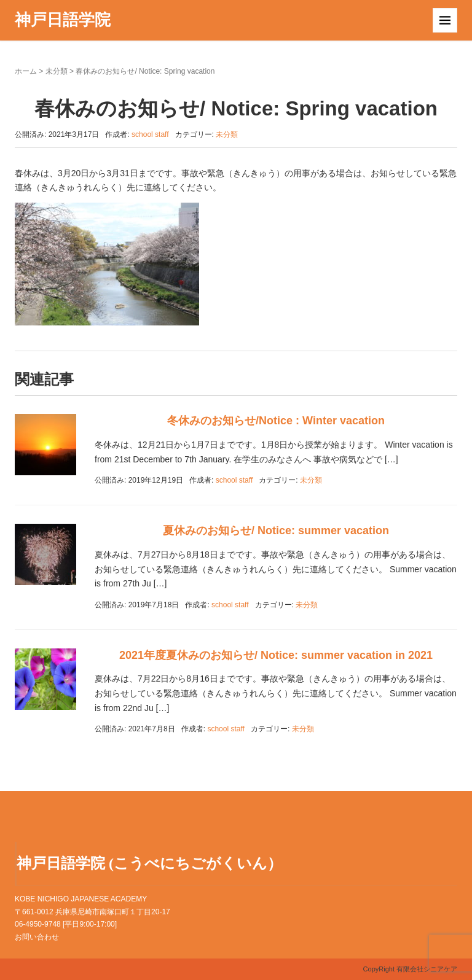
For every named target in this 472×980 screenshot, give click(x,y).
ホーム (26, 71)
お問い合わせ (37, 937)
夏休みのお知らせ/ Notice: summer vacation (276, 531)
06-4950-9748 (38, 924)
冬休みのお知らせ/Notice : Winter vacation (276, 421)
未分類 (57, 71)
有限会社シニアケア (427, 969)
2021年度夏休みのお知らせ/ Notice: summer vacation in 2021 (276, 655)
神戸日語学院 (63, 20)
